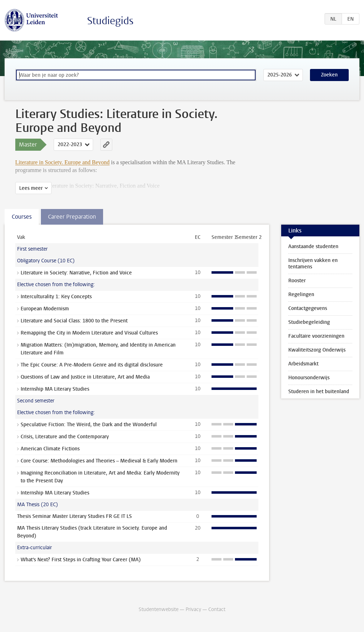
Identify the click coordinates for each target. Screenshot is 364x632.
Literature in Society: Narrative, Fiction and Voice (76, 273)
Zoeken (329, 75)
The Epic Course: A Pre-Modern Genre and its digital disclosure (92, 365)
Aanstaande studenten (313, 247)
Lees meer (31, 188)
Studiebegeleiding (309, 322)
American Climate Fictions (50, 449)
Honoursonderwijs (309, 378)
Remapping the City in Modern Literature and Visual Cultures (89, 333)
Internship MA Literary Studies (55, 389)
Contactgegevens (308, 308)
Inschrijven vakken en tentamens (313, 264)
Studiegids (110, 21)
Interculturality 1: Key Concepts (56, 297)
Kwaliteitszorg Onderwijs (317, 350)
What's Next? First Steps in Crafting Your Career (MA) (81, 560)
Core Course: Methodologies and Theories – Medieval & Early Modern (99, 461)
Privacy (193, 609)
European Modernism (45, 309)
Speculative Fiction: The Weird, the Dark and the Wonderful (89, 425)
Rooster (297, 281)
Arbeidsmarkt (303, 364)
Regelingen (301, 294)
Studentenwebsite (159, 609)
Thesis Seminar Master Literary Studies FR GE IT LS (74, 516)
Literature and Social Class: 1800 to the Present (74, 321)
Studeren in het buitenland (319, 392)
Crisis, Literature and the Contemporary (65, 437)
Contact (217, 609)
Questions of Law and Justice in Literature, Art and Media (85, 377)
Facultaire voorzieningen (316, 336)
